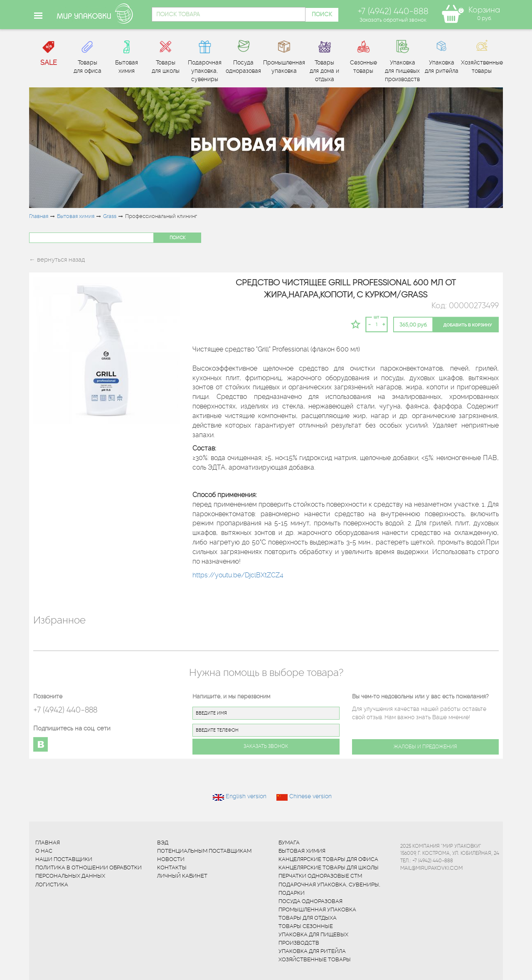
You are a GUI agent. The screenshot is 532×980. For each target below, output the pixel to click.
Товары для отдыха (308, 918)
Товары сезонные (306, 926)
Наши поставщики (64, 859)
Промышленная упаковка (317, 909)
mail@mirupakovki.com (431, 868)
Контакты (172, 867)
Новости (171, 859)
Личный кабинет (182, 876)
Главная (39, 216)
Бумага (289, 843)
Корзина (484, 10)
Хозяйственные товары (315, 959)
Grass (110, 216)
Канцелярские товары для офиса (328, 859)
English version (246, 796)
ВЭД (163, 843)
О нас (44, 851)
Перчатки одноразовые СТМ (320, 876)
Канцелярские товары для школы (329, 867)
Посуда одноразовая (310, 901)
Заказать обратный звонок (393, 20)
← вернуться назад (57, 260)
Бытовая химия (76, 216)
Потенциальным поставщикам (204, 851)
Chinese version (310, 796)
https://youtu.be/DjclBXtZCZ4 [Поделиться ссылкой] (238, 575)
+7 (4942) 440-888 (65, 710)
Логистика (52, 885)
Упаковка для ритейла (312, 951)
